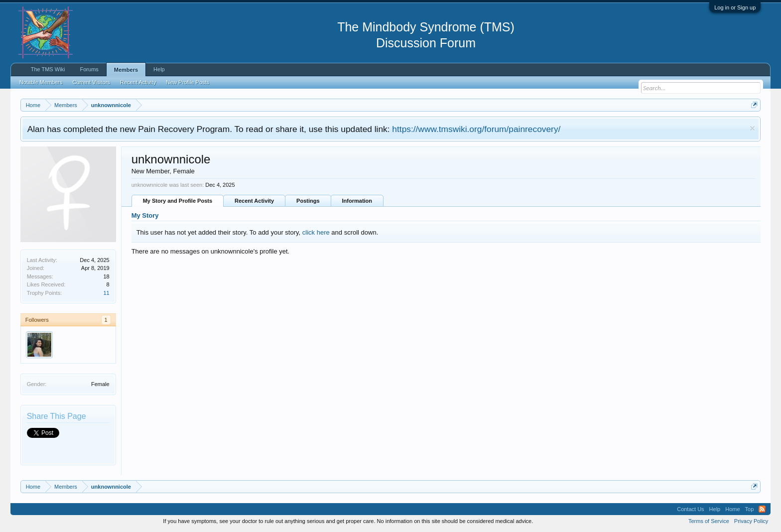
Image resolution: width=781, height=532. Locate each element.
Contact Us (690, 509)
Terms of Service (709, 521)
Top (750, 509)
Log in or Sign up (735, 7)
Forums (89, 69)
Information (357, 201)
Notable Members (41, 82)
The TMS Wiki (48, 69)
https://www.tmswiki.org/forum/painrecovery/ (476, 129)
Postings (308, 201)
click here (316, 232)
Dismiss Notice (752, 128)
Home (732, 509)
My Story (145, 215)
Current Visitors (92, 82)
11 (106, 293)
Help (159, 69)
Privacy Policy (751, 521)
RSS (762, 509)
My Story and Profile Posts (178, 201)
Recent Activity (254, 201)
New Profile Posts (188, 82)
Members (126, 70)
